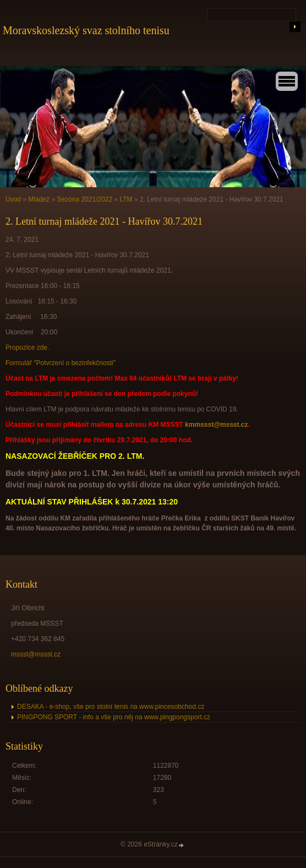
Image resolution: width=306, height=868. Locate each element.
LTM (126, 199)
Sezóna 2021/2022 (84, 199)
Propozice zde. (27, 348)
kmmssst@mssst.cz (216, 425)
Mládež (39, 199)
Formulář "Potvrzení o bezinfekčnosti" (61, 363)
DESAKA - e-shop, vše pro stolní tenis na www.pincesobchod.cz (111, 707)
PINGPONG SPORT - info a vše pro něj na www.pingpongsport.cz (114, 717)
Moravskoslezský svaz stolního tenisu (86, 30)
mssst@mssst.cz (36, 654)
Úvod (13, 199)
